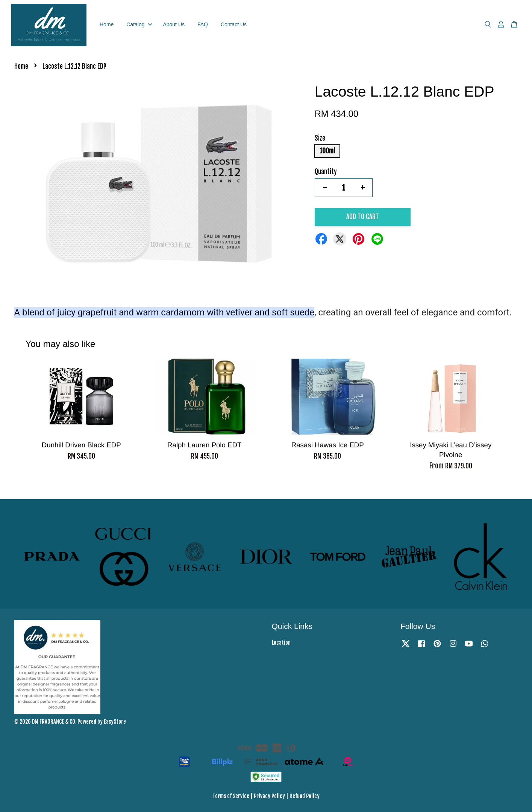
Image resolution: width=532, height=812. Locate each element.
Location (281, 643)
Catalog (139, 24)
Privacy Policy (269, 796)
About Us (174, 24)
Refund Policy (305, 796)
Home (107, 24)
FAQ (203, 24)
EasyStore (115, 722)
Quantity (326, 172)
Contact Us (234, 24)
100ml (327, 151)
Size (320, 138)
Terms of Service (231, 796)
